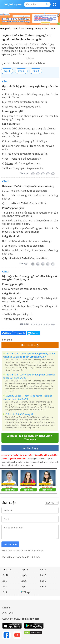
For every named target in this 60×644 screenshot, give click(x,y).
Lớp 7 (4, 581)
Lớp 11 (44, 569)
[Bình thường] (43, 174)
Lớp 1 (4, 592)
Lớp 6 (24, 581)
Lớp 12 (24, 569)
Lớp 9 (24, 575)
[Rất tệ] (33, 174)
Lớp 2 (43, 587)
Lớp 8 (43, 575)
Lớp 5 (43, 581)
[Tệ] (38, 174)
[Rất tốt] (53, 174)
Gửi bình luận (10, 544)
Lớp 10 (5, 575)
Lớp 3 (24, 587)
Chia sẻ (7, 333)
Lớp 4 (4, 587)
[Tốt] (48, 174)
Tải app (26, 592)
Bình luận (20, 333)
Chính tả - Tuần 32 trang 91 (19, 414)
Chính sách (8, 613)
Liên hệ (6, 608)
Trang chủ (6, 569)
